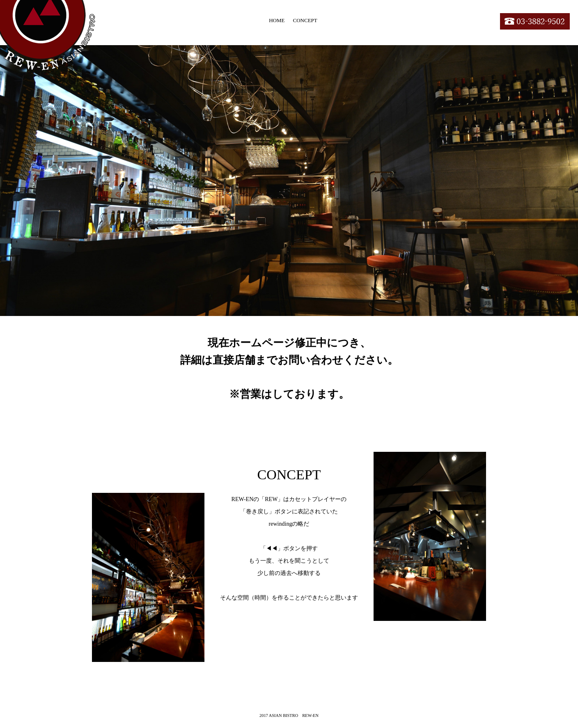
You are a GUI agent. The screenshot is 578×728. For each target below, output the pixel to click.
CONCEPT (305, 20)
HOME (277, 20)
